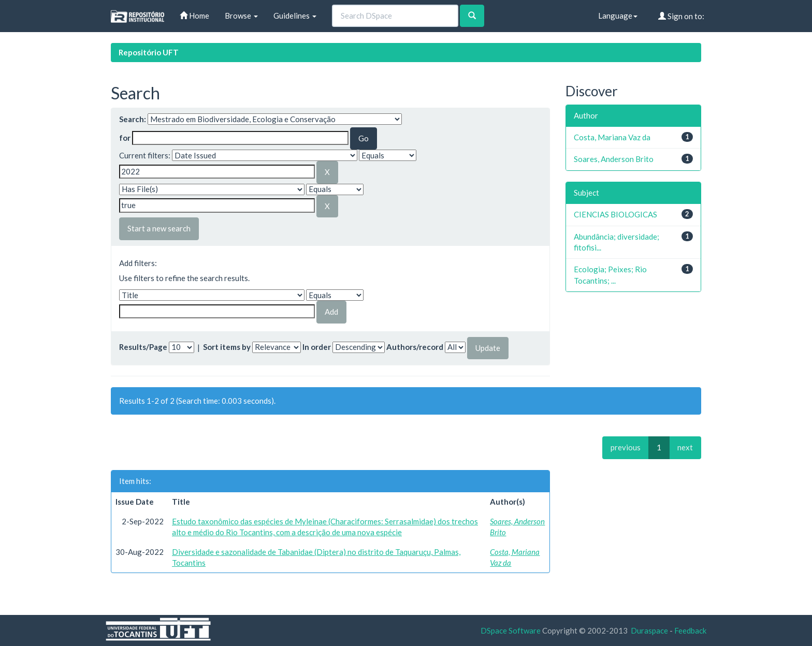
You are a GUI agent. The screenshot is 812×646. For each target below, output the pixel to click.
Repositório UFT (149, 52)
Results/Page (143, 347)
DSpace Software (511, 630)
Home (194, 16)
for (125, 138)
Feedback (690, 630)
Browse (241, 16)
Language (618, 16)
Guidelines (295, 16)
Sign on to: (681, 16)
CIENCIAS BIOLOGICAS (615, 214)
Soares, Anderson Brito (614, 159)
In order (317, 347)
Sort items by (227, 347)
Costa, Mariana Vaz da (612, 137)
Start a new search (159, 228)
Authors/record (415, 347)
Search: (133, 119)
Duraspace (649, 630)
